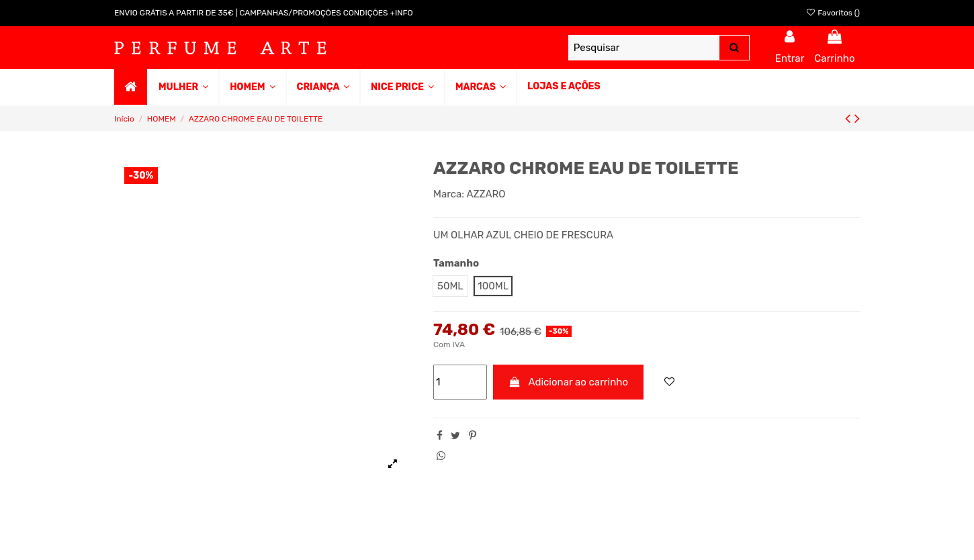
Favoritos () (833, 13)
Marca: (449, 194)
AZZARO (486, 194)
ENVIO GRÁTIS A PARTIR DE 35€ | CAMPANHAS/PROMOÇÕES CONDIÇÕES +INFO (264, 13)
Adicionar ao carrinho (569, 382)
